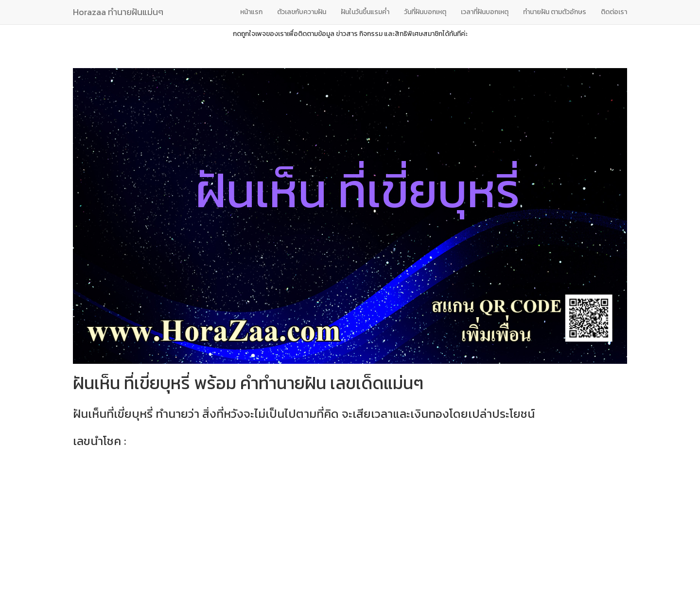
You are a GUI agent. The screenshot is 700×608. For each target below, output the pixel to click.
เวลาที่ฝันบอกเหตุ (485, 12)
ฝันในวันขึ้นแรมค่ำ (365, 12)
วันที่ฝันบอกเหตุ (425, 12)
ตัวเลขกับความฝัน (302, 12)
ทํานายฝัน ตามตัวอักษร (555, 12)
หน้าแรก (251, 12)
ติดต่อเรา (614, 12)
